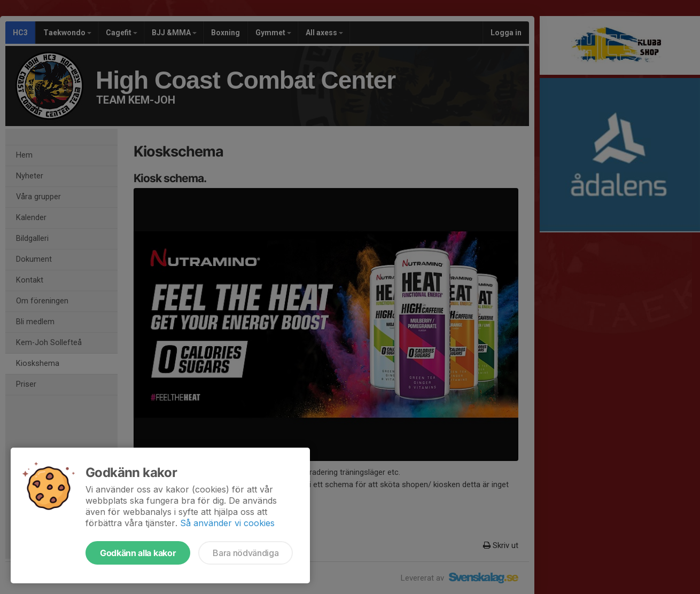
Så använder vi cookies (227, 523)
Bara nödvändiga (246, 553)
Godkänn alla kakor (138, 553)
